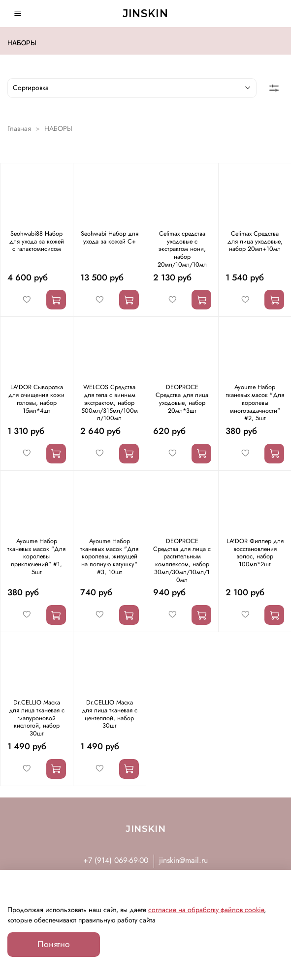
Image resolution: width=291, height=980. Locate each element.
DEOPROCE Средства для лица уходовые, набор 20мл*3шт (182, 399)
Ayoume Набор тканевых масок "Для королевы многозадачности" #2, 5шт (255, 403)
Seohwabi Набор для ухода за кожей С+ (110, 238)
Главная (19, 128)
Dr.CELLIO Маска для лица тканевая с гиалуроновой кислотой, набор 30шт (37, 718)
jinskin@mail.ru (183, 860)
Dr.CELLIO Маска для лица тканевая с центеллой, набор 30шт (110, 714)
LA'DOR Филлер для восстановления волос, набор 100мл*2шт (255, 553)
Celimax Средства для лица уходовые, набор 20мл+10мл (255, 241)
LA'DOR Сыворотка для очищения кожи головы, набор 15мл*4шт (36, 399)
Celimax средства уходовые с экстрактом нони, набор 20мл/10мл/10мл (182, 249)
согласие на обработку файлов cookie (206, 910)
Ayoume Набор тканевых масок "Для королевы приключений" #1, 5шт (36, 557)
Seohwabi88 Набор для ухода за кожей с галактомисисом (37, 241)
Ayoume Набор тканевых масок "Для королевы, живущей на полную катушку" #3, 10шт (109, 557)
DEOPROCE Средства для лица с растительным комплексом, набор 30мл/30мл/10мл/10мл (182, 561)
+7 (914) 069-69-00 (116, 860)
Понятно (54, 944)
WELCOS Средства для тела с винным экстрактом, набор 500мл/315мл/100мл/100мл (110, 403)
